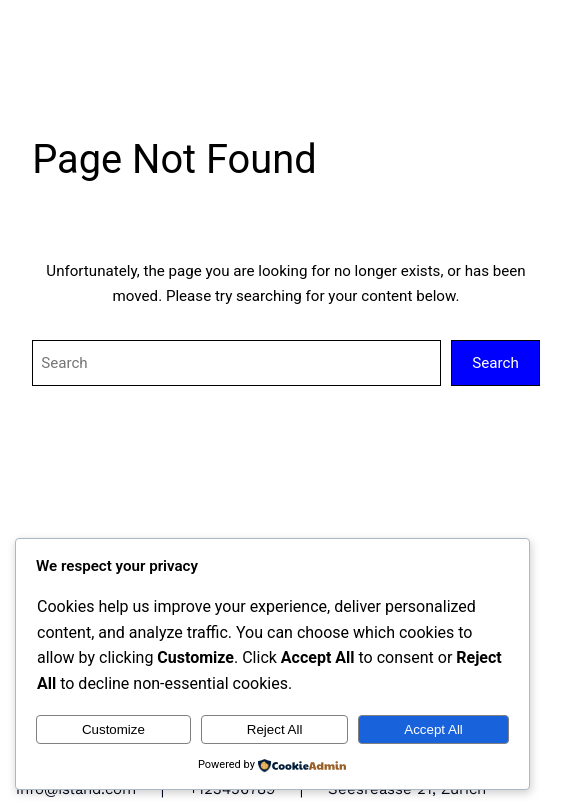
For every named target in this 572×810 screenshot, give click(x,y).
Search (495, 363)
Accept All (433, 729)
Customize (113, 729)
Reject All (275, 729)
